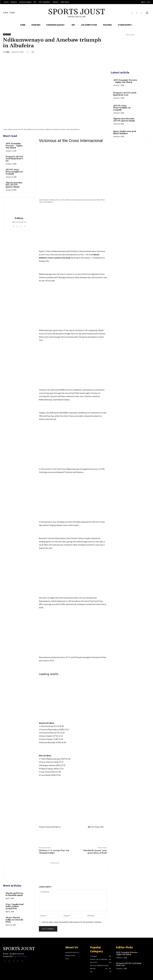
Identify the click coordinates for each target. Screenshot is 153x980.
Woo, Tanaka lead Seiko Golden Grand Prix (15, 907)
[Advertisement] (73, 231)
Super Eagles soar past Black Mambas (125, 132)
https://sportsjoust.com (19, 222)
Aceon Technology (20, 956)
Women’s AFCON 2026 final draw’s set (14, 159)
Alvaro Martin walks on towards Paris (14, 920)
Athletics (7, 34)
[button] (147, 13)
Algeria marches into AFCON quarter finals (14, 185)
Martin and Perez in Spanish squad (14, 894)
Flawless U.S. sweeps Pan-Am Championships (54, 852)
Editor (8, 52)
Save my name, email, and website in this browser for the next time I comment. (72, 922)
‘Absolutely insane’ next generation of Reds (95, 852)
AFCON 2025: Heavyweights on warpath (14, 172)
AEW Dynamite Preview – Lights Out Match (14, 146)
